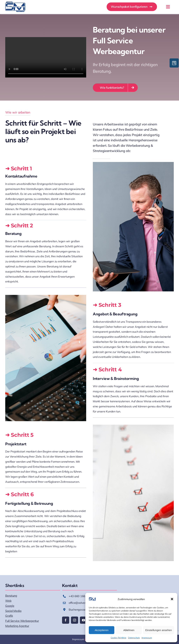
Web (8, 601)
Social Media (13, 611)
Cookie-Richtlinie (119, 638)
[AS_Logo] (15, 3)
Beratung (11, 596)
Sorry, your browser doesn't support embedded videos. (46, 57)
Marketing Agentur (17, 626)
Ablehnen (129, 630)
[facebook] (66, 620)
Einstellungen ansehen (159, 630)
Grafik (9, 616)
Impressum (147, 638)
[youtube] (83, 620)
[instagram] (75, 620)
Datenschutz (134, 638)
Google (10, 606)
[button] (172, 599)
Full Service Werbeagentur (22, 621)
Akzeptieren (101, 630)
